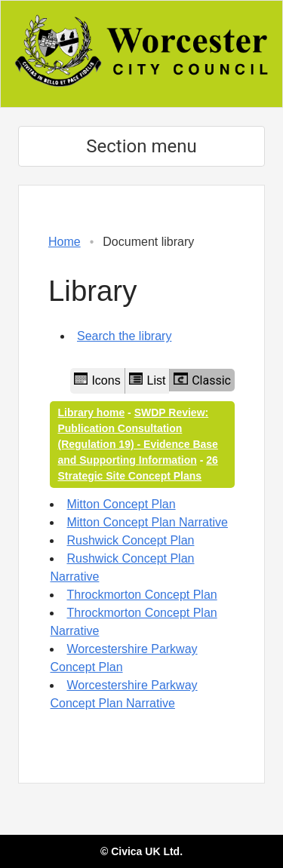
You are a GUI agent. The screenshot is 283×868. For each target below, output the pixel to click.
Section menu (141, 146)
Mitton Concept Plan (121, 504)
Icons (97, 380)
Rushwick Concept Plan (130, 540)
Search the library (124, 336)
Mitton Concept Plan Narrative (147, 522)
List (148, 380)
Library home (91, 413)
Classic (202, 380)
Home (65, 242)
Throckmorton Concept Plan (141, 595)
